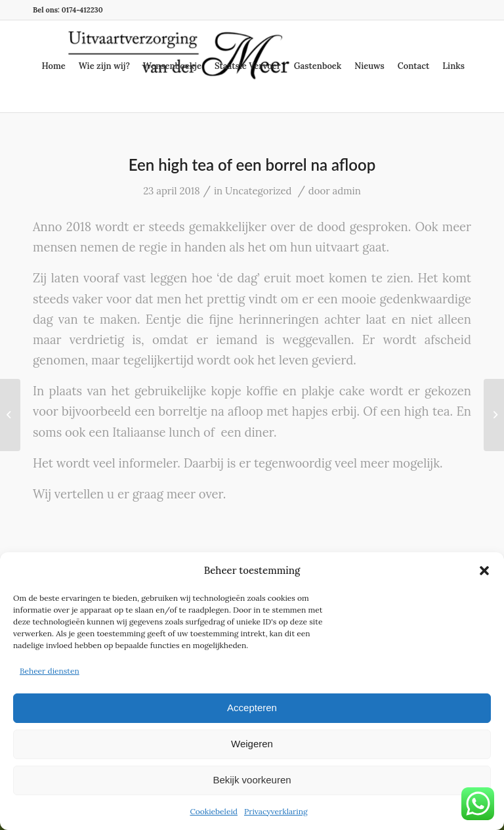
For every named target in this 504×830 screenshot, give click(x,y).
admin (347, 191)
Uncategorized (258, 191)
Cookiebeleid (214, 811)
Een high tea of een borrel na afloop (252, 164)
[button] (484, 571)
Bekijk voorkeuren (252, 780)
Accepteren (252, 708)
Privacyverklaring (276, 811)
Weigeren (252, 744)
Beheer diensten (50, 671)
